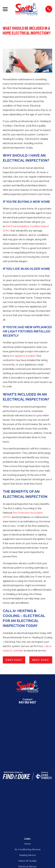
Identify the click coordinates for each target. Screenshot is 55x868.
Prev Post (14, 660)
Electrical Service (27, 867)
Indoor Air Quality (27, 861)
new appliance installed (22, 356)
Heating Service (27, 855)
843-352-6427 (27, 702)
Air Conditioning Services (27, 849)
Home (27, 844)
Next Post (41, 660)
